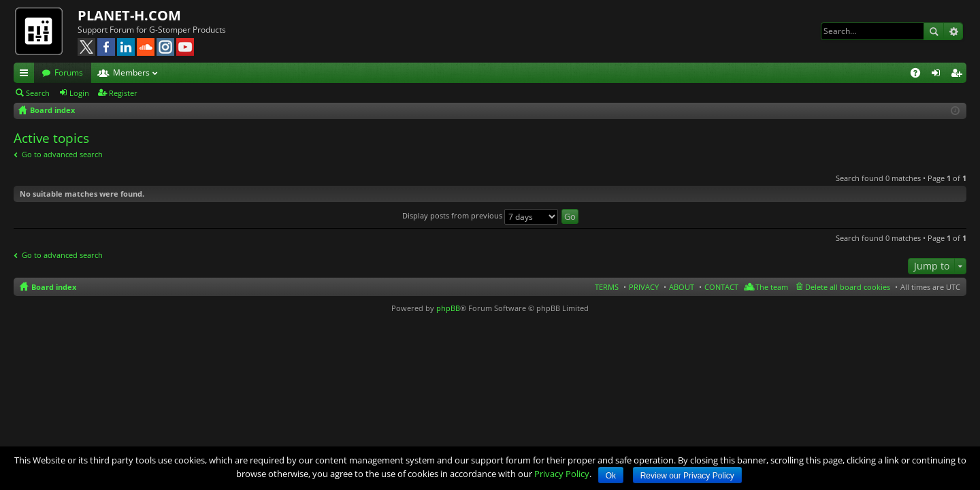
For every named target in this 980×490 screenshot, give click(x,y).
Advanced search (953, 31)
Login (79, 93)
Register (123, 93)
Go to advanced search (62, 154)
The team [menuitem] (772, 287)
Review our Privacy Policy (687, 476)
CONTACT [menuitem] (721, 287)
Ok (611, 476)
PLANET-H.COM (129, 15)
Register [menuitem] (959, 75)
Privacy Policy (562, 474)
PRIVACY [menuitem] (644, 287)
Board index (54, 287)
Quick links (27, 75)
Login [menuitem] (938, 75)
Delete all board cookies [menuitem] (848, 287)
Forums (69, 72)
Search (934, 31)
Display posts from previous (480, 215)
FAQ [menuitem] (920, 75)
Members (131, 72)
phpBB (448, 308)
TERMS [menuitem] (607, 287)
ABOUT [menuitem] (682, 287)
